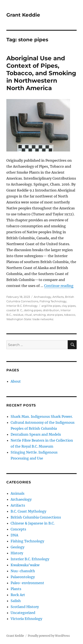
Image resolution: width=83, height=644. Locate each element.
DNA (14, 535)
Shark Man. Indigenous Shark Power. (42, 416)
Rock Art (18, 595)
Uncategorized (23, 613)
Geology (18, 547)
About (16, 381)
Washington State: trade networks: (30, 319)
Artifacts (58, 297)
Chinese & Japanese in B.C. (33, 523)
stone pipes (55, 315)
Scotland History (25, 607)
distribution (51, 310)
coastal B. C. (15, 310)
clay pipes (69, 306)
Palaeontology (23, 577)
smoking (39, 315)
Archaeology (42, 297)
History (17, 553)
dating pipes (33, 310)
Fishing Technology (53, 301)
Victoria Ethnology (26, 619)
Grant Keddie (23, 15)
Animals (18, 493)
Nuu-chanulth (23, 571)
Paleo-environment (27, 583)
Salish (16, 601)
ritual (28, 315)
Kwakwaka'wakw (25, 565)
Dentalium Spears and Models (36, 434)
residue (18, 315)
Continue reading (59, 286)
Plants (16, 589)
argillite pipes (51, 306)
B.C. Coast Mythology (28, 511)
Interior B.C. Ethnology (22, 306)
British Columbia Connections (36, 517)
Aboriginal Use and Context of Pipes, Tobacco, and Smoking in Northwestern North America (41, 73)
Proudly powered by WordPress (49, 636)
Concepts (18, 529)
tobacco (70, 315)
